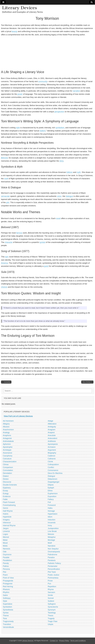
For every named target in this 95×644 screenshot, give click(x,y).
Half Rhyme (8, 511)
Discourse (7, 482)
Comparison (8, 467)
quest (46, 266)
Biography (52, 453)
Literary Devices (20, 8)
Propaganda (8, 581)
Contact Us (54, 641)
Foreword (52, 505)
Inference (7, 523)
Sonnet (51, 598)
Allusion (6, 427)
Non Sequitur (53, 549)
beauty (14, 31)
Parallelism (7, 560)
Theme (6, 616)
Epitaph (51, 488)
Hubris (6, 514)
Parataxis (52, 560)
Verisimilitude (8, 627)
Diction (6, 479)
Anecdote (52, 435)
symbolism (60, 128)
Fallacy (51, 499)
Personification (54, 569)
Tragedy (51, 618)
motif (6, 179)
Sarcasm (51, 592)
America (4, 263)
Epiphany (7, 488)
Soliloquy (7, 598)
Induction (52, 520)
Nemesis (7, 549)
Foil (49, 502)
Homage (51, 511)
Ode (5, 552)
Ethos (50, 491)
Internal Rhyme (9, 525)
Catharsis (52, 459)
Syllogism (52, 604)
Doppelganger (54, 482)
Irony (50, 525)
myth (79, 172)
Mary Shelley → (87, 382)
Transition (7, 624)
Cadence (52, 456)
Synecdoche (53, 607)
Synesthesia (8, 610)
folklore (70, 172)
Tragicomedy (8, 621)
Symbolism (7, 607)
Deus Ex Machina (55, 473)
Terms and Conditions (78, 641)
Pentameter (53, 566)
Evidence (7, 496)
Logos (5, 534)
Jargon (6, 528)
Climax (6, 464)
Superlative (8, 604)
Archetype (7, 450)
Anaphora (7, 435)
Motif (50, 543)
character (9, 242)
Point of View (8, 578)
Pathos (6, 566)
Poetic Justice (54, 575)
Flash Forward (9, 502)
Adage (51, 421)
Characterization (10, 462)
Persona (6, 569)
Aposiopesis (53, 444)
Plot (5, 572)
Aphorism (7, 444)
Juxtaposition (53, 528)
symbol (42, 242)
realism (43, 131)
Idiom (50, 517)
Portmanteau (53, 578)
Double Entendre (10, 485)
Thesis (51, 616)
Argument (52, 450)
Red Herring (8, 587)
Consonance (53, 470)
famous (19, 233)
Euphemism (53, 494)
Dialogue (51, 476)
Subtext (51, 601)
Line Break (52, 531)
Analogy (6, 433)
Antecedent (53, 438)
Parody (6, 563)
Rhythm (6, 592)
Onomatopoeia (54, 552)
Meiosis (51, 534)
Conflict (51, 467)
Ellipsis (51, 485)
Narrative (52, 546)
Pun (49, 584)
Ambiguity (52, 427)
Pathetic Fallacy (54, 563)
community (43, 81)
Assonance (8, 453)
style (18, 128)
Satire (5, 595)
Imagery (6, 520)
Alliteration (52, 424)
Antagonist (7, 438)
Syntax (6, 613)
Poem (5, 575)
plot (8, 202)
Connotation (8, 470)
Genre (5, 508)
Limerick (6, 531)
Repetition (52, 587)
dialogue (69, 196)
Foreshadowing (9, 505)
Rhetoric (6, 589)
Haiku (50, 508)
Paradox (51, 557)
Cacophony (8, 456)
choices (4, 287)
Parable (6, 557)
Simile (50, 595)
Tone (5, 618)
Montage (51, 540)
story (61, 161)
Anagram (52, 430)
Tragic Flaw (53, 621)
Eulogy (6, 494)
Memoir (6, 537)
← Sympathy (6, 382)
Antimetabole (8, 441)
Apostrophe (8, 447)
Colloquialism (53, 464)
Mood (5, 543)
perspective (59, 112)
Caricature (7, 459)
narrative (76, 91)
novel (58, 218)
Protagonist (8, 584)
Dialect (6, 476)
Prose (50, 581)
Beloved (4, 158)
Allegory (6, 424)
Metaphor (52, 537)
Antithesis (52, 441)
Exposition (52, 496)
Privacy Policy (64, 641)
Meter (5, 540)
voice (59, 196)
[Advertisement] (47, 53)
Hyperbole (7, 517)
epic (7, 257)
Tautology (52, 613)
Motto (5, 546)
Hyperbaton (53, 514)
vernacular (5, 196)
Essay (5, 491)
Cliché (50, 462)
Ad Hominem (8, 421)
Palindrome (53, 555)
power (20, 94)
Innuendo (52, 523)
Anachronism (8, 430)
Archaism (52, 447)
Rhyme (51, 589)
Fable (5, 499)
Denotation (7, 473)
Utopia (51, 624)
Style (5, 601)
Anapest (51, 433)
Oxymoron (7, 555)
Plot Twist (52, 572)
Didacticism (53, 479)
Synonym (52, 610)
